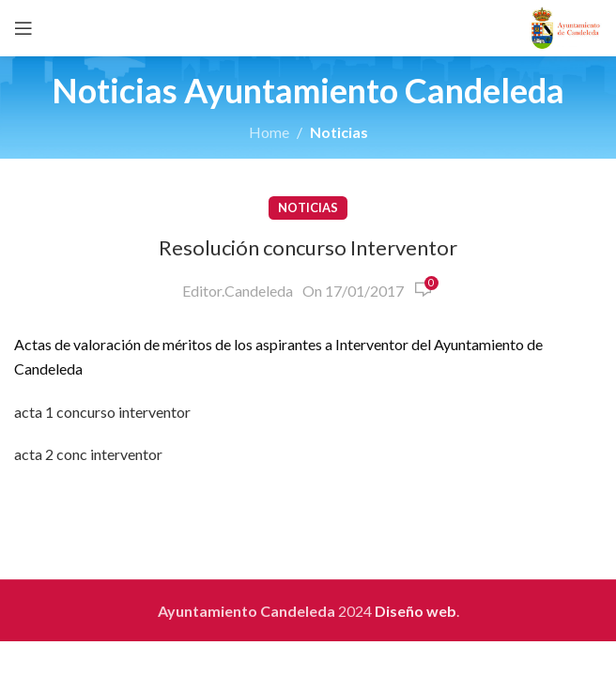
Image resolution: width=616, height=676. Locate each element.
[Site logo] (566, 26)
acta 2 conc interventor (88, 454)
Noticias (339, 132)
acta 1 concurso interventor (102, 412)
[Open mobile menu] (23, 28)
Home (269, 132)
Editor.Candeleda (238, 291)
